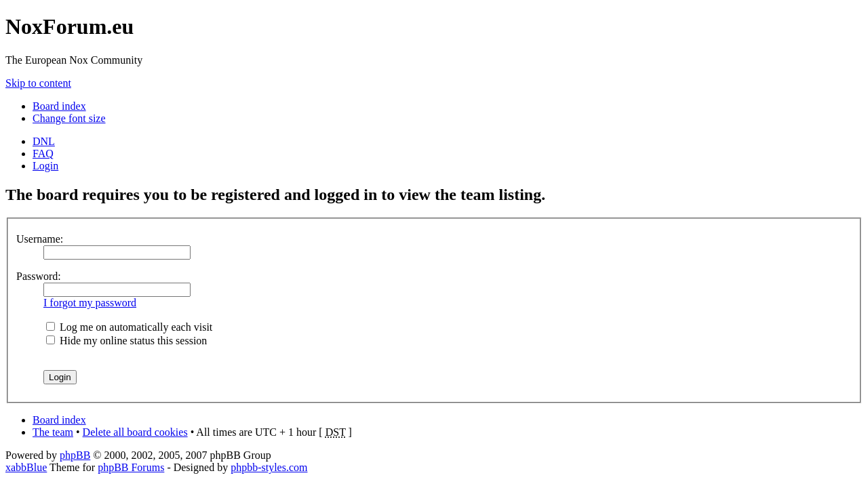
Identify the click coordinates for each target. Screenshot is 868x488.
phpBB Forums (131, 467)
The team (53, 432)
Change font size (69, 118)
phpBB (75, 455)
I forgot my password (90, 303)
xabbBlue (26, 467)
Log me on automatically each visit (129, 327)
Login (45, 166)
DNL (44, 141)
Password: (39, 276)
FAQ (43, 154)
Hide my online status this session (126, 341)
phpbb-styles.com (269, 467)
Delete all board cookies (135, 432)
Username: (40, 239)
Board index (59, 106)
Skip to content (38, 83)
